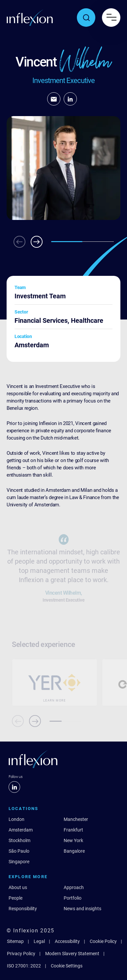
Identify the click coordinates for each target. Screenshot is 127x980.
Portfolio (73, 898)
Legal (39, 941)
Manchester (76, 819)
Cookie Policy (103, 941)
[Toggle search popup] (86, 18)
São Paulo (19, 851)
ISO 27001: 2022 (24, 966)
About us (18, 887)
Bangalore (74, 851)
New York (73, 840)
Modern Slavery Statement (72, 954)
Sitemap (15, 941)
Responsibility (23, 909)
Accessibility (67, 941)
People (16, 898)
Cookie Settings (67, 966)
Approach (74, 887)
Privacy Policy (21, 954)
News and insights (82, 909)
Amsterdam (21, 830)
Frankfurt (73, 830)
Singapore (19, 862)
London (16, 819)
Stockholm (19, 840)
